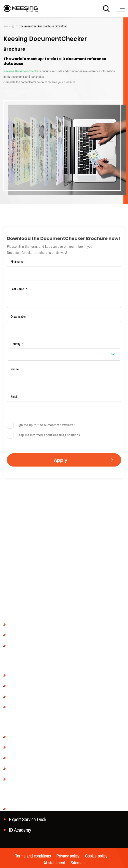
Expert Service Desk (28, 819)
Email (16, 397)
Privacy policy (68, 856)
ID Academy (20, 830)
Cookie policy (96, 856)
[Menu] (119, 9)
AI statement (54, 863)
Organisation (20, 317)
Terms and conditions (33, 856)
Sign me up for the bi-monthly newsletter (46, 425)
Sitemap (78, 863)
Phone (15, 369)
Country (17, 344)
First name (19, 262)
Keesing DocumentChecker (22, 71)
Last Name (19, 289)
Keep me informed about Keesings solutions (48, 435)
